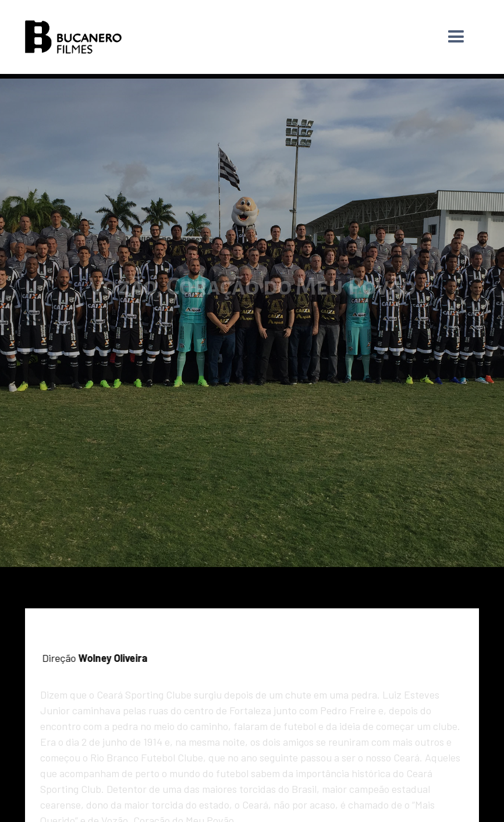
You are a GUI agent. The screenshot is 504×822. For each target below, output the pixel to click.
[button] (456, 37)
